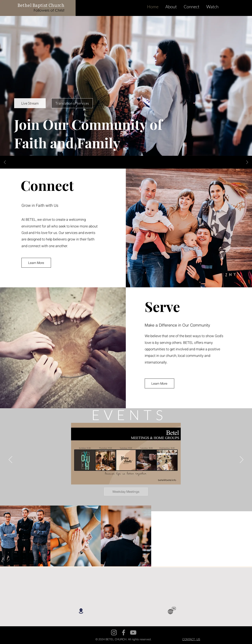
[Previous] (5, 163)
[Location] (81, 611)
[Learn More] (36, 263)
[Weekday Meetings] (126, 492)
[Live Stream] (30, 103)
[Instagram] (114, 632)
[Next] (247, 163)
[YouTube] (133, 632)
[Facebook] (124, 632)
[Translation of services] (72, 103)
